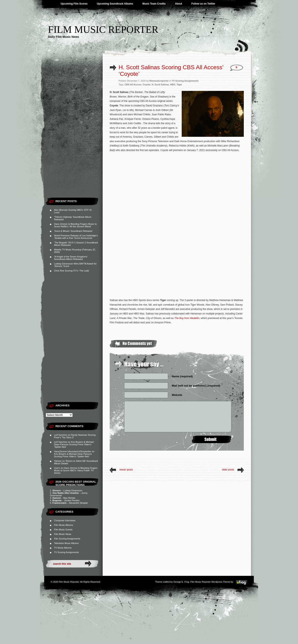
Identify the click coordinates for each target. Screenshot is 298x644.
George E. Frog (181, 582)
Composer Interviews (65, 520)
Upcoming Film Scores (74, 4)
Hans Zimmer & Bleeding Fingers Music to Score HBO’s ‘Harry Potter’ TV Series (76, 470)
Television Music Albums (66, 543)
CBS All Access (133, 85)
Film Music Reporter (103, 29)
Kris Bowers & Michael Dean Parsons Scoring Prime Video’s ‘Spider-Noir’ (74, 444)
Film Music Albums (64, 525)
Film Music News (63, 534)
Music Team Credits (154, 4)
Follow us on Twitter (203, 4)
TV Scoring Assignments (66, 552)
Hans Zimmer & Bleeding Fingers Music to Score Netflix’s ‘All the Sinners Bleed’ (75, 225)
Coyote (147, 85)
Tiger (179, 85)
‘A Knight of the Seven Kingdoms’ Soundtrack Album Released (71, 258)
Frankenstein (59, 503)
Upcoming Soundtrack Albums (115, 4)
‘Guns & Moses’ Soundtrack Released (73, 231)
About (178, 4)
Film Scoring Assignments (67, 539)
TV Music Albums (63, 548)
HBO (173, 85)
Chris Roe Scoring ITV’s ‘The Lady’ (72, 271)
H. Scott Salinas (160, 85)
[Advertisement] (74, 133)
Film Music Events (63, 530)
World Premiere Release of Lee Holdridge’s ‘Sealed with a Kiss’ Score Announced (76, 237)
